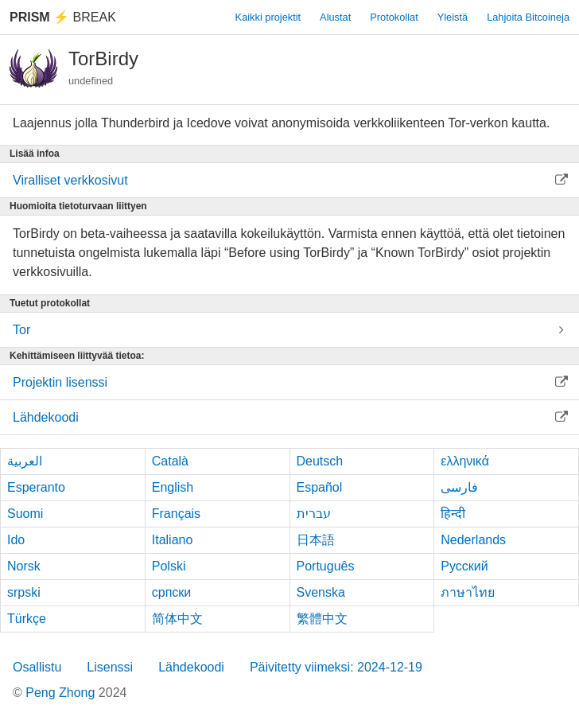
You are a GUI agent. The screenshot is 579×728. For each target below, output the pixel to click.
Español (320, 487)
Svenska (321, 592)
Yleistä (453, 17)
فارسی (459, 487)
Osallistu (37, 667)
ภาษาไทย (468, 592)
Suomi (25, 514)
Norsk (24, 566)
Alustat (335, 17)
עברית (314, 514)
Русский (464, 566)
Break (63, 17)
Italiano (173, 540)
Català (170, 461)
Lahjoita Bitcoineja (528, 17)
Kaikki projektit (268, 17)
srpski (24, 592)
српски (172, 592)
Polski (169, 566)
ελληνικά (465, 461)
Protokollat (394, 17)
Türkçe (27, 619)
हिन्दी (453, 514)
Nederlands (473, 540)
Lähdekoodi (191, 667)
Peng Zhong (62, 693)
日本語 (316, 540)
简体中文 (177, 619)
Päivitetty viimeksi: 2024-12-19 (336, 667)
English (173, 487)
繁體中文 (322, 619)
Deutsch (320, 461)
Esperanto (36, 487)
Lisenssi (110, 667)
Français (176, 514)
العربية (25, 461)
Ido (16, 540)
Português (326, 566)
